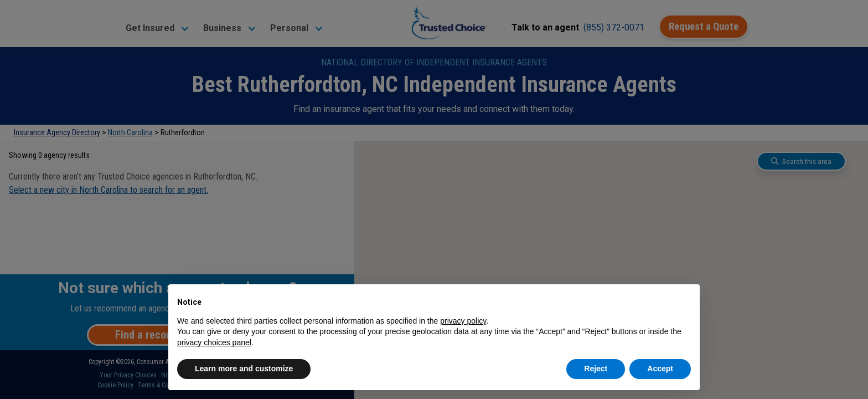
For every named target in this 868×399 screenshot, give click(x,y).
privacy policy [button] (463, 321)
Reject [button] (596, 369)
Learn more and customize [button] (244, 369)
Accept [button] (660, 369)
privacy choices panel (214, 342)
